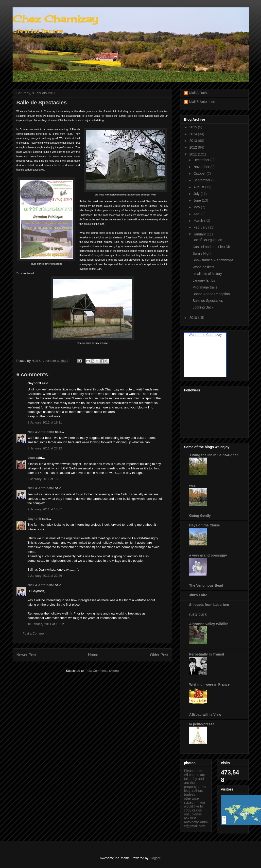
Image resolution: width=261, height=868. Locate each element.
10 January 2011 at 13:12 (46, 624)
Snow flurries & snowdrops (213, 260)
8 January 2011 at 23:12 (45, 448)
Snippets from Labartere (209, 605)
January (200, 234)
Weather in (197, 335)
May (197, 207)
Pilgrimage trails (205, 287)
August (199, 187)
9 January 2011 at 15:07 (45, 509)
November (202, 167)
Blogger (155, 858)
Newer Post (26, 655)
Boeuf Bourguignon (207, 240)
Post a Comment (35, 633)
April (197, 214)
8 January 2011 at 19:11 (45, 422)
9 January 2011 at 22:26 (45, 576)
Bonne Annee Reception (211, 294)
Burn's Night (202, 253)
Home (93, 655)
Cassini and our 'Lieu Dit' (211, 247)
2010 (194, 318)
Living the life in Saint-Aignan (214, 455)
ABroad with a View (205, 714)
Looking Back (203, 307)
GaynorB (34, 519)
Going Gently (200, 516)
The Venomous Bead (206, 585)
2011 (194, 154)
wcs (192, 485)
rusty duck (198, 614)
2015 (194, 127)
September (202, 180)
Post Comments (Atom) (102, 671)
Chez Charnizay (55, 19)
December (202, 160)
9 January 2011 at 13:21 (45, 479)
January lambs (204, 280)
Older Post (159, 655)
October (200, 174)
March (199, 221)
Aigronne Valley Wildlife (209, 624)
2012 (194, 147)
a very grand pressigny (208, 555)
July (197, 194)
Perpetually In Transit (207, 654)
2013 (194, 141)
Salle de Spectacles (208, 301)
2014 (194, 134)
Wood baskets (203, 267)
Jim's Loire (198, 595)
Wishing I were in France (209, 684)
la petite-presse (202, 724)
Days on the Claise (205, 525)
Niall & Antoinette (41, 432)
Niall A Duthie (199, 93)
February (201, 227)
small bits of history (207, 274)
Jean (31, 458)
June (198, 200)
